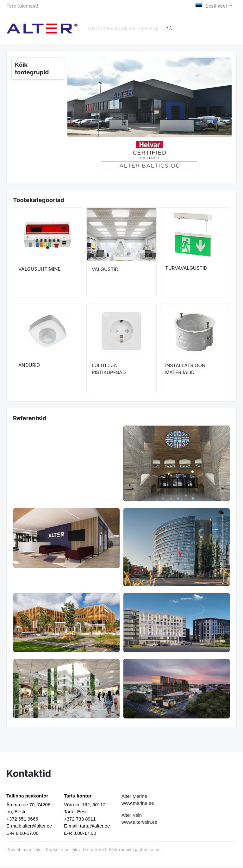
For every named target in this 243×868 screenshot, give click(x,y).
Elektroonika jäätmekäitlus (135, 850)
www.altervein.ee (139, 823)
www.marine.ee (138, 804)
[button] (76, 155)
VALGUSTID (105, 270)
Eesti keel (212, 6)
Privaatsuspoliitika (25, 850)
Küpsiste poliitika (63, 850)
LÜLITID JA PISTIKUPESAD (109, 370)
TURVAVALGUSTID (186, 269)
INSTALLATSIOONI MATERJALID (186, 370)
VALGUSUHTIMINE (40, 270)
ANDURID (29, 366)
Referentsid (94, 850)
